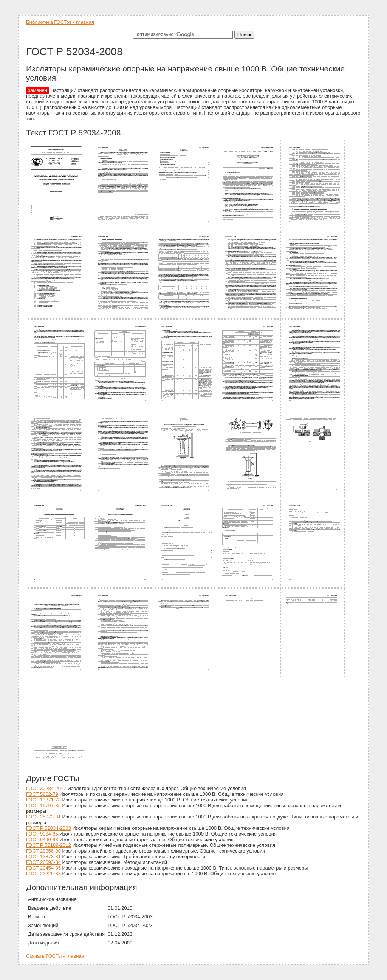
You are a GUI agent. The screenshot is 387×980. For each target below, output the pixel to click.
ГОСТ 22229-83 (43, 874)
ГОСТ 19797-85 (43, 805)
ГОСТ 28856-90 (43, 851)
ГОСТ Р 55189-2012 (49, 845)
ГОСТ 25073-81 (43, 817)
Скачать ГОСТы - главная (55, 956)
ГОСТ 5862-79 (42, 794)
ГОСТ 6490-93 (42, 839)
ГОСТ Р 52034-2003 (49, 828)
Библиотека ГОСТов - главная (60, 22)
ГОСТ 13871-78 (43, 800)
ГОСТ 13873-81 (43, 857)
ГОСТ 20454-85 (43, 868)
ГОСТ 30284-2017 (46, 788)
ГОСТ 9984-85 (42, 834)
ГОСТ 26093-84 (43, 862)
